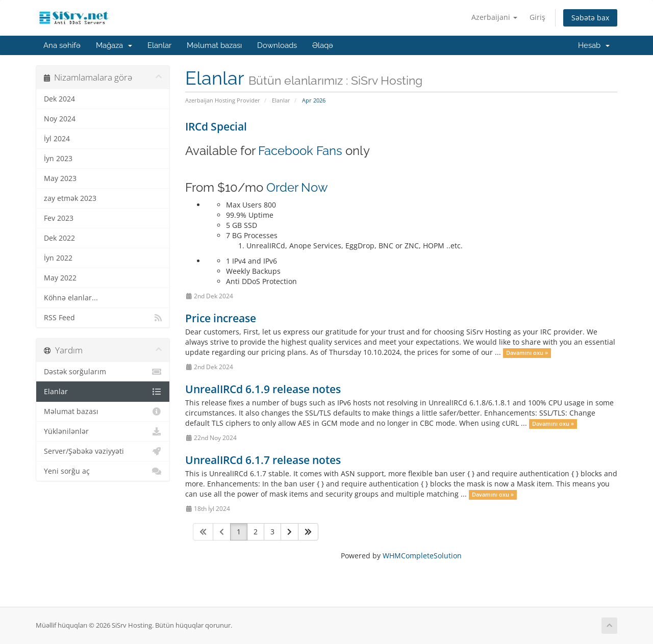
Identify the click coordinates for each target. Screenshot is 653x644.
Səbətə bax (590, 18)
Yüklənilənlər (103, 431)
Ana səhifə (62, 45)
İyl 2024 (57, 139)
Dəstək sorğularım (103, 372)
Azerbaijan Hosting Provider (223, 100)
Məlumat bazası (214, 45)
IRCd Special (216, 126)
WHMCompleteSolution (422, 556)
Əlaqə (323, 45)
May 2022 (60, 278)
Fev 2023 (59, 218)
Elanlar (159, 45)
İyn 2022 (58, 258)
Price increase (221, 318)
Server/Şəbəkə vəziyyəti (103, 451)
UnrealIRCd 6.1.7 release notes (263, 460)
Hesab (594, 45)
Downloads (277, 45)
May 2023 (60, 178)
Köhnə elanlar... (71, 298)
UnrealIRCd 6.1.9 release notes (263, 389)
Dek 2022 (59, 238)
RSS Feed (103, 318)
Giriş (537, 17)
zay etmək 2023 (70, 198)
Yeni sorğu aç (103, 471)
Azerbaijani (494, 17)
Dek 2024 (59, 99)
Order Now (297, 187)
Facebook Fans (300, 151)
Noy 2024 (60, 119)
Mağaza (114, 45)
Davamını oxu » (527, 353)
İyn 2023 (58, 159)
